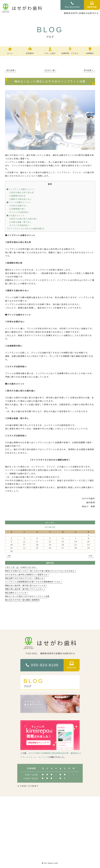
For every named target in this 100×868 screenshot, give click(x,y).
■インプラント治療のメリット (21, 189)
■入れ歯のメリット (16, 215)
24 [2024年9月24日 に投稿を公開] (24, 548)
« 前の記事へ (11, 70)
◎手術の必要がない (18, 206)
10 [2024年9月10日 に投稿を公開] (24, 541)
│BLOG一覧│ (50, 70)
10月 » (91, 556)
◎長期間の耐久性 (17, 196)
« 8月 (9, 556)
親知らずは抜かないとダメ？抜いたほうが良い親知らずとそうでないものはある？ (41, 571)
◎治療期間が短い (17, 209)
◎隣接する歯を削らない (20, 199)
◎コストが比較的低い (19, 212)
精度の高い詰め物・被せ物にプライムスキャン (25, 589)
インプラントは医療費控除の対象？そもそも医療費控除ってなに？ (34, 582)
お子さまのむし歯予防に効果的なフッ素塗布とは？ (27, 575)
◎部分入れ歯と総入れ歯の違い (23, 219)
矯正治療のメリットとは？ (17, 593)
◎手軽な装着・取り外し (20, 222)
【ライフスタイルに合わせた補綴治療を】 (26, 228)
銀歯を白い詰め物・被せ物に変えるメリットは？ (26, 585)
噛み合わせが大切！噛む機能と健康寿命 (22, 600)
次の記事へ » (89, 70)
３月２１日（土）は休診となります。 (21, 567)
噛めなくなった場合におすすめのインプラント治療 (27, 596)
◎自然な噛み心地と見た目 (21, 192)
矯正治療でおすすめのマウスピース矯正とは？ (25, 578)
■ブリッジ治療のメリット (19, 202)
